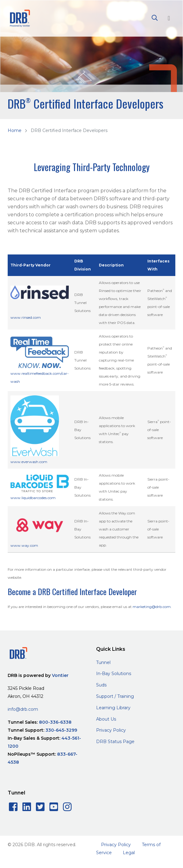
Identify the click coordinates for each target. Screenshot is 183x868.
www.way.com (24, 545)
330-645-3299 (61, 730)
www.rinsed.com (26, 317)
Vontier (60, 675)
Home (15, 130)
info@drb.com (23, 709)
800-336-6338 (55, 722)
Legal (129, 853)
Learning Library (113, 708)
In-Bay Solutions (114, 674)
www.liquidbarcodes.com (33, 498)
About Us (106, 719)
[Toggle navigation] (169, 18)
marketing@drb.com (152, 607)
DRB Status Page (115, 742)
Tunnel (103, 662)
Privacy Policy (111, 730)
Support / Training (115, 696)
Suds (101, 685)
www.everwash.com (29, 462)
